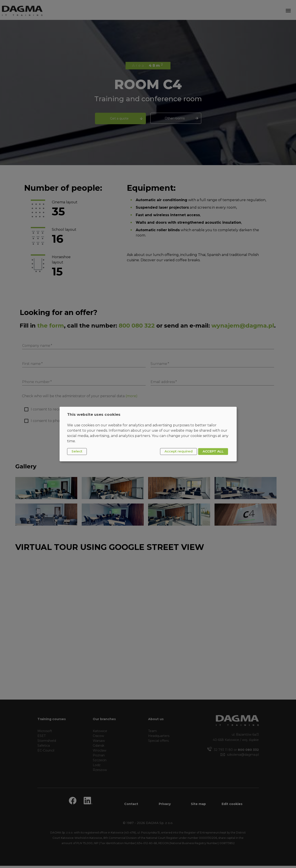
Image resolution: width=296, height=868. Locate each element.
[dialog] (148, 434)
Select (77, 451)
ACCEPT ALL (213, 451)
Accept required (179, 451)
